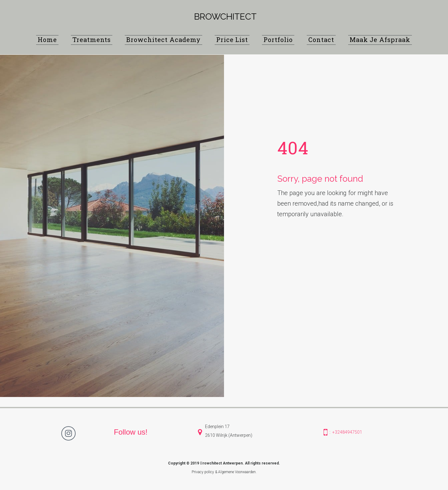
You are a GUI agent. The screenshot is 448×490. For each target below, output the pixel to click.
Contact (321, 40)
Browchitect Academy (163, 40)
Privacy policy (203, 472)
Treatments (92, 40)
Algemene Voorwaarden (237, 472)
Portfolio (278, 40)
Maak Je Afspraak (380, 40)
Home (47, 40)
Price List (232, 40)
